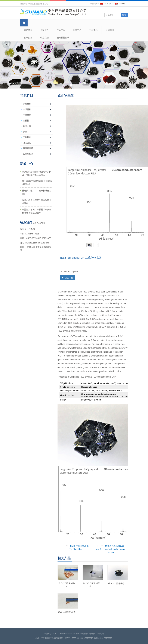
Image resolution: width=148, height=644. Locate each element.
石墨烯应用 (28, 148)
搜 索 (124, 15)
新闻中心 (77, 30)
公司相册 (110, 30)
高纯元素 (27, 126)
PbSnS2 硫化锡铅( (117, 583)
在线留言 (28, 38)
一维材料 (27, 109)
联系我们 (44, 38)
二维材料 (27, 115)
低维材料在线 (63, 38)
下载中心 (93, 30)
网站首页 (28, 30)
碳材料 (26, 121)
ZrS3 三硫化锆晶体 (67, 612)
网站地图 (100, 634)
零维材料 (27, 104)
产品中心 (61, 30)
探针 (25, 132)
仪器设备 (27, 143)
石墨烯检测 (28, 154)
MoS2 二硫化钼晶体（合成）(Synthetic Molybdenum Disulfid (110, 549)
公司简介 (44, 30)
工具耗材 (27, 137)
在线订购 (67, 278)
